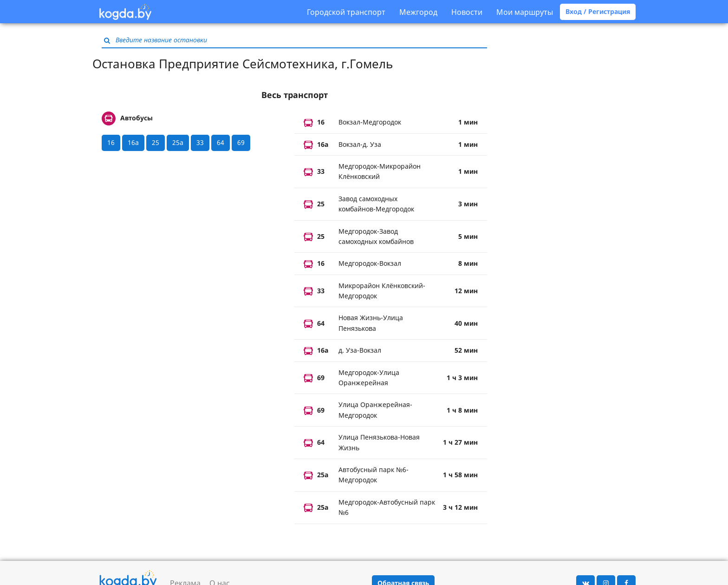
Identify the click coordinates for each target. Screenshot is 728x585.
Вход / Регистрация (598, 11)
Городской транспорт (346, 12)
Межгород (418, 12)
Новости (467, 12)
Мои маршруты (525, 12)
